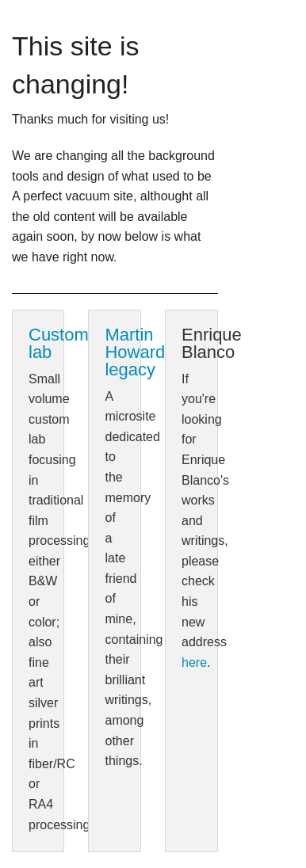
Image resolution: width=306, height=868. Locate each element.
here (194, 662)
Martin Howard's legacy (141, 352)
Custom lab (59, 343)
